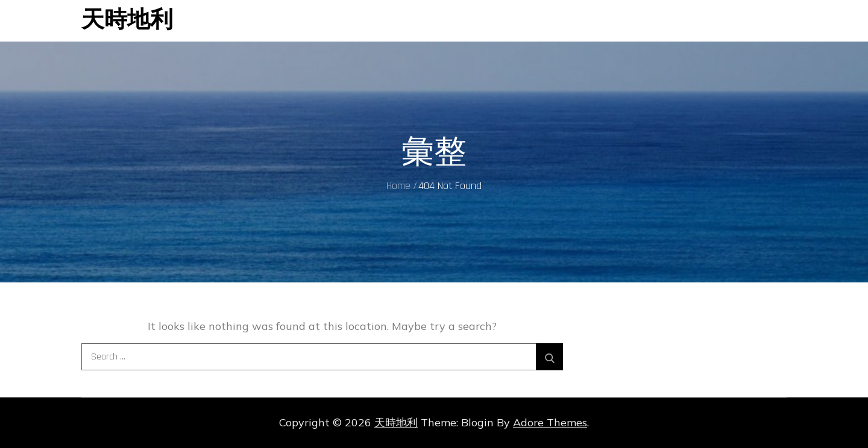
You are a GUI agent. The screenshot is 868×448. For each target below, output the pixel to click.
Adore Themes (550, 422)
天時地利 (127, 20)
